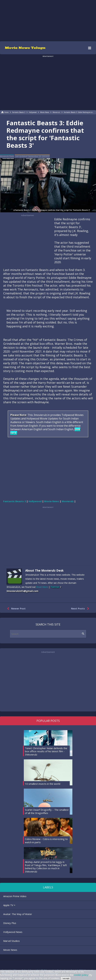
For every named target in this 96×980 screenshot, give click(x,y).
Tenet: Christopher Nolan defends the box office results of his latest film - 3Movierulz (46, 751)
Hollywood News (13, 932)
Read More (42, 587)
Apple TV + (9, 905)
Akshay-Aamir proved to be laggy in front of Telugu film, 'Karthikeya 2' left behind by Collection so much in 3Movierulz (46, 867)
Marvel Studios (11, 941)
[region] (48, 20)
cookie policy (81, 975)
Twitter (55, 587)
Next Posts (81, 609)
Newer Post (16, 609)
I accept (66, 978)
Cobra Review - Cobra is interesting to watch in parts (46, 841)
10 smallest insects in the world (43, 784)
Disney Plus (10, 923)
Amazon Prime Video (15, 896)
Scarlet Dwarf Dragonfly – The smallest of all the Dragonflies (47, 811)
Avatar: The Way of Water (18, 914)
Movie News (10, 950)
